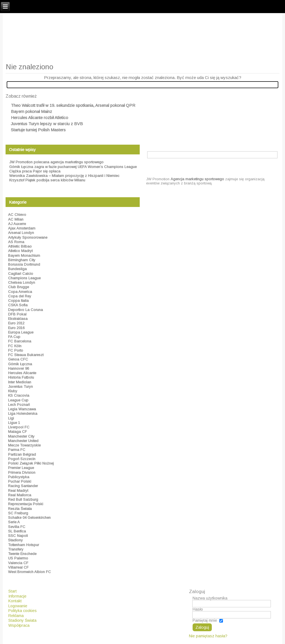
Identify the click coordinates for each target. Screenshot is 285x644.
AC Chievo (17, 215)
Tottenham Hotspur (24, 545)
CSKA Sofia (18, 305)
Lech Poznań (19, 405)
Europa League (21, 332)
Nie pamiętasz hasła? (208, 636)
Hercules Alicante (22, 373)
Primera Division (22, 472)
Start (13, 591)
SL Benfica (17, 531)
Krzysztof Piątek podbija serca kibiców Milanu (47, 180)
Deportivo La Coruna (25, 310)
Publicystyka (19, 477)
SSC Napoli (18, 536)
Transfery (16, 549)
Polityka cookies (23, 611)
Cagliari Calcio (21, 274)
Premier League (21, 468)
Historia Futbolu (21, 377)
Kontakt (15, 601)
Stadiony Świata (22, 620)
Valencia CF (18, 563)
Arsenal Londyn (21, 233)
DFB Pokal (17, 314)
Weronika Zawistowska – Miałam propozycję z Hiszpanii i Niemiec (64, 176)
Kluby (13, 391)
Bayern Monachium (24, 256)
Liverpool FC (19, 427)
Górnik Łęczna (20, 364)
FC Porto (16, 350)
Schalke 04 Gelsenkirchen (29, 518)
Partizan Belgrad (22, 454)
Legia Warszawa (22, 409)
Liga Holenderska (23, 414)
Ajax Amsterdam (22, 228)
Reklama (16, 616)
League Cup (18, 400)
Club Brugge (19, 287)
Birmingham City (22, 260)
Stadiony (15, 540)
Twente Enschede (22, 554)
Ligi (11, 418)
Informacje (17, 596)
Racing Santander (23, 486)
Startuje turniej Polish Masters (38, 130)
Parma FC (17, 450)
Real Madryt (18, 491)
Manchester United (23, 441)
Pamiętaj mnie (205, 620)
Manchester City (21, 436)
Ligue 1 (14, 423)
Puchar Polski (20, 481)
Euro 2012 (16, 323)
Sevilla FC (17, 527)
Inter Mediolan (20, 382)
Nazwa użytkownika (210, 598)
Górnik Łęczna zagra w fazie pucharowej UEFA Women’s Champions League (73, 167)
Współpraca (19, 625)
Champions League (24, 278)
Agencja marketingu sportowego (197, 179)
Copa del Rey (20, 296)
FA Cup (14, 337)
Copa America (20, 292)
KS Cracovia (19, 395)
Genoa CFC (18, 359)
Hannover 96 (19, 368)
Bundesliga (17, 269)
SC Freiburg (18, 513)
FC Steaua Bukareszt (26, 355)
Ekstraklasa (18, 319)
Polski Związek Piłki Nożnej (31, 463)
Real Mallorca (20, 495)
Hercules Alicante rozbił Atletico (40, 118)
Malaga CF (18, 432)
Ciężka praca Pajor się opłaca (35, 171)
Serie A (14, 522)
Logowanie (18, 606)
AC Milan (16, 219)
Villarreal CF (18, 567)
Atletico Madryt (20, 251)
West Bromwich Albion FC (30, 572)
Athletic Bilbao (20, 246)
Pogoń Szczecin (22, 459)
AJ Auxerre (17, 224)
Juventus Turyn (20, 387)
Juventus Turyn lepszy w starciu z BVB (47, 124)
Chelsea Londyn (22, 282)
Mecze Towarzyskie (24, 445)
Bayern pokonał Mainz (31, 111)
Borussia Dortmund (24, 264)
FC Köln (15, 346)
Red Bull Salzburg (23, 499)
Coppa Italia (18, 301)
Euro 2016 (16, 328)
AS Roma (16, 242)
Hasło (198, 609)
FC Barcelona (20, 341)
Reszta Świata (20, 509)
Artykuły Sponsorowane (28, 237)
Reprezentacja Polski (26, 504)
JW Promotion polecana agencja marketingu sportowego (56, 162)
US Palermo (18, 558)
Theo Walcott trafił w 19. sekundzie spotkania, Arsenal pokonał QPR (73, 105)
